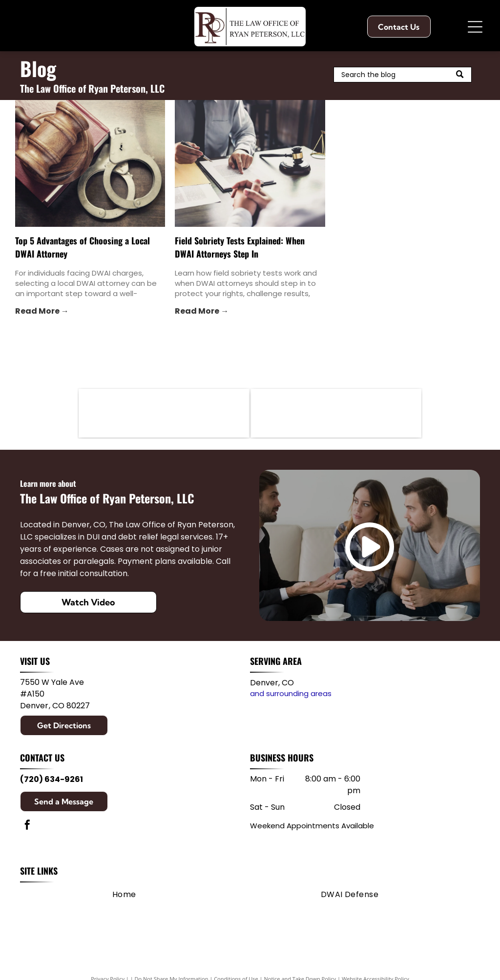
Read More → (42, 311)
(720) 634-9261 (52, 779)
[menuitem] (124, 895)
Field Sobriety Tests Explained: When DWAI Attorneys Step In (240, 247)
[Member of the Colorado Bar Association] (164, 413)
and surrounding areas (291, 693)
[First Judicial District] (336, 413)
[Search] (403, 75)
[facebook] (27, 826)
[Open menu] (475, 27)
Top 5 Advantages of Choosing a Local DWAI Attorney (83, 247)
